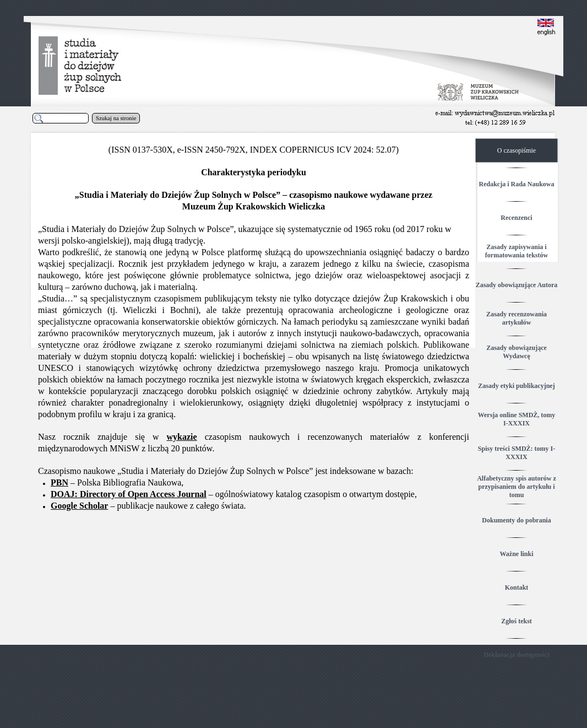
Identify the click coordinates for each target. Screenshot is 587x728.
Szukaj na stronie (116, 118)
